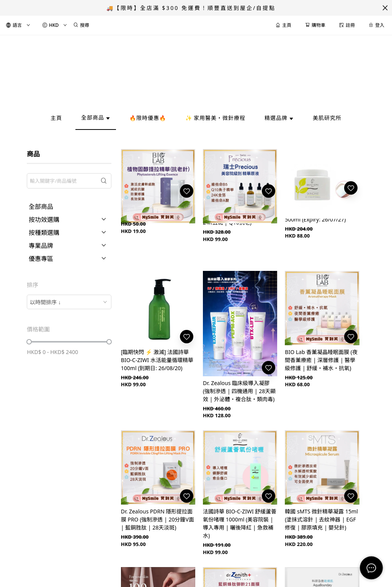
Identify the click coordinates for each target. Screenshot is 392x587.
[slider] (29, 342)
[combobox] (69, 302)
